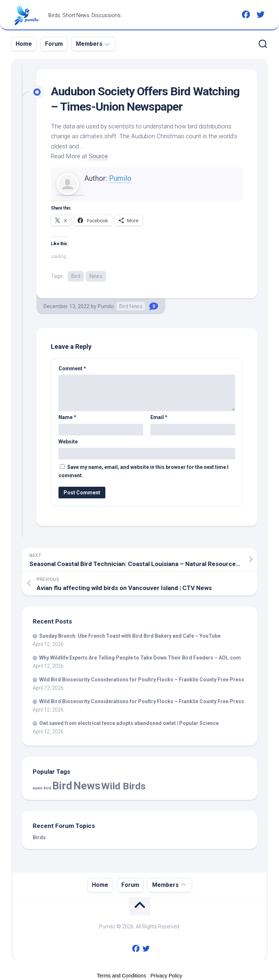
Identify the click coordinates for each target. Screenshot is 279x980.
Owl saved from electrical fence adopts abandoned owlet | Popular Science (129, 723)
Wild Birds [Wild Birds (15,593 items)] (124, 786)
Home (24, 44)
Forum (54, 44)
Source (98, 156)
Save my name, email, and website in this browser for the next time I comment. (143, 471)
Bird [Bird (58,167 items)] (62, 786)
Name (67, 417)
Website (68, 442)
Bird (76, 276)
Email (159, 417)
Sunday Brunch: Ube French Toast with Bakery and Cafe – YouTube (130, 636)
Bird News (131, 306)
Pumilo (120, 178)
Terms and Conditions (122, 976)
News (96, 276)
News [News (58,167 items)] (87, 786)
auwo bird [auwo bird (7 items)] (42, 788)
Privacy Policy (166, 976)
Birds (39, 837)
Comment (72, 369)
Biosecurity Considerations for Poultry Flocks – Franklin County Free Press (142, 680)
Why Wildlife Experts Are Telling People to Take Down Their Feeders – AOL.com (140, 658)
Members (89, 44)
